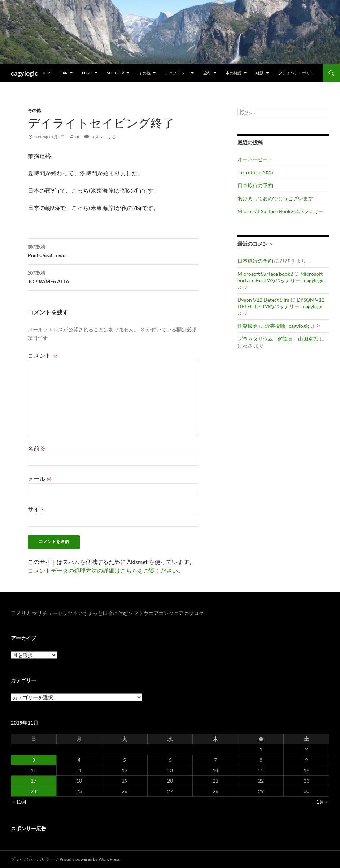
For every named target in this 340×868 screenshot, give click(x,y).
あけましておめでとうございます (275, 198)
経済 (260, 73)
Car (64, 73)
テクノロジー (177, 73)
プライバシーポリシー (298, 73)
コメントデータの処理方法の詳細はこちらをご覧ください (103, 570)
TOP (46, 73)
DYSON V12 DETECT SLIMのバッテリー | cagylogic (281, 303)
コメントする (103, 137)
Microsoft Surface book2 (265, 274)
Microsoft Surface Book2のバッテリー (281, 211)
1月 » (322, 802)
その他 (145, 73)
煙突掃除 (248, 326)
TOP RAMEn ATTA (113, 276)
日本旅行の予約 (255, 185)
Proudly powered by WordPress (90, 859)
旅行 (207, 73)
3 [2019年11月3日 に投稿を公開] (34, 760)
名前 (37, 448)
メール (40, 479)
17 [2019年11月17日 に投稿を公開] (34, 781)
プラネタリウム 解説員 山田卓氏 (278, 339)
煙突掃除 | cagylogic (287, 326)
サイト (36, 509)
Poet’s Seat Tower (113, 250)
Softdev (115, 73)
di (77, 137)
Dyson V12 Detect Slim (263, 300)
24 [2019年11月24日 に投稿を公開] (34, 791)
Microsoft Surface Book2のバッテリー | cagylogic (281, 277)
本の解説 (234, 73)
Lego (87, 73)
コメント (43, 355)
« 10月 (20, 802)
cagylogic (24, 73)
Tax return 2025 (255, 172)
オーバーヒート (255, 159)
